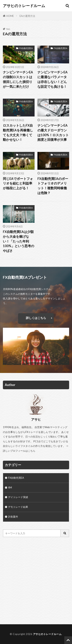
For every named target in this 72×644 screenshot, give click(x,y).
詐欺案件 (13, 517)
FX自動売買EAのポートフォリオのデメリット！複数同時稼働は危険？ (53, 186)
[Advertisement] (36, 581)
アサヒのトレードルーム (24, 6)
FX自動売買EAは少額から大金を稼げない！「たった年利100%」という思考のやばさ (19, 241)
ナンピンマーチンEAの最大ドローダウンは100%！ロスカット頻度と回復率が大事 (53, 133)
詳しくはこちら (36, 318)
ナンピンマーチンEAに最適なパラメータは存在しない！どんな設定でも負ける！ (53, 79)
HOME (10, 16)
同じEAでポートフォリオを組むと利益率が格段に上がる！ (18, 184)
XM (10, 488)
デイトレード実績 (18, 497)
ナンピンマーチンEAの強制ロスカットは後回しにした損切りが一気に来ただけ (18, 79)
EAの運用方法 (27, 16)
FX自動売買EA (26, 48)
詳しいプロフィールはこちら (19, 451)
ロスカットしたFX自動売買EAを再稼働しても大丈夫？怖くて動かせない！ (18, 133)
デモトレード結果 (18, 507)
